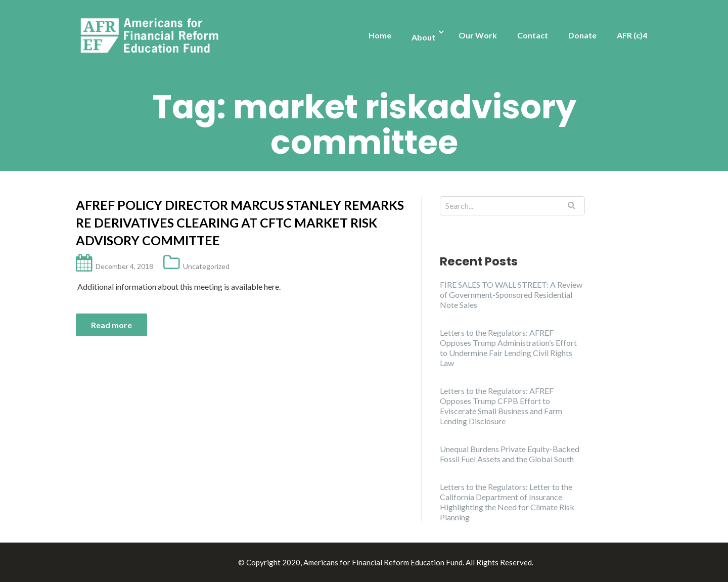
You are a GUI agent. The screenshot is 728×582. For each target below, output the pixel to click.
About (423, 37)
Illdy (228, 562)
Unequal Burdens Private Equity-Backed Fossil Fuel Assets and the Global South (510, 454)
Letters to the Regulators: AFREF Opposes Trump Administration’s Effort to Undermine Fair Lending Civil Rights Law (508, 348)
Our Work (478, 35)
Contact (533, 35)
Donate (582, 35)
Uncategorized (206, 266)
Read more (111, 325)
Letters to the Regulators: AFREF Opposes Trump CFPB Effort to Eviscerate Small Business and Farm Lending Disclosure (501, 406)
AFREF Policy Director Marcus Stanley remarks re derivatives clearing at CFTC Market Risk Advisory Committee (240, 222)
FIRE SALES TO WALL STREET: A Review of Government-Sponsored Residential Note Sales (511, 295)
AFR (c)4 (632, 35)
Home (380, 35)
